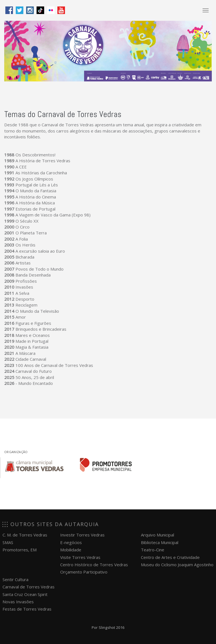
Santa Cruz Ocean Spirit (25, 594)
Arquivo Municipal (157, 535)
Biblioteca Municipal (160, 542)
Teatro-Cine (153, 550)
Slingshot (107, 627)
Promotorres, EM (20, 550)
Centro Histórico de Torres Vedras (94, 565)
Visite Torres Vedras (80, 557)
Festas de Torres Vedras (27, 609)
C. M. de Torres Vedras (25, 535)
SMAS (8, 542)
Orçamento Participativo (84, 572)
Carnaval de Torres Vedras (29, 587)
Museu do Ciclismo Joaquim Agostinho (177, 565)
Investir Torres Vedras (82, 535)
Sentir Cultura (15, 579)
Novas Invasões (18, 602)
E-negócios (71, 542)
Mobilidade (71, 550)
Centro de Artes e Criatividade (170, 557)
